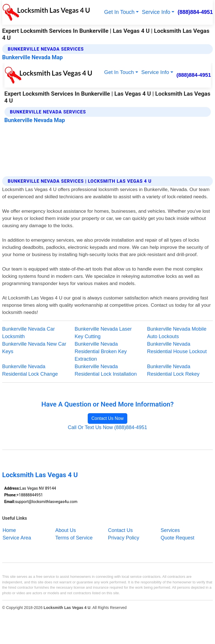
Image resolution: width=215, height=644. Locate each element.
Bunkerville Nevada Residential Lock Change (30, 370)
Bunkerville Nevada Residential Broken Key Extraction (101, 351)
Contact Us (120, 530)
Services (170, 530)
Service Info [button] (156, 12)
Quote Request (178, 538)
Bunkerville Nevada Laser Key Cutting (103, 333)
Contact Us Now (107, 418)
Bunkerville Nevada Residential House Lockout (177, 348)
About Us (66, 530)
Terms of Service (74, 538)
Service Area (17, 538)
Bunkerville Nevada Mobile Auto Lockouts (177, 333)
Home (9, 530)
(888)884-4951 (195, 12)
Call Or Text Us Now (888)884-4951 (108, 427)
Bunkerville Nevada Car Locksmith (29, 333)
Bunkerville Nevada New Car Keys (34, 348)
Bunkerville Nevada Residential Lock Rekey (173, 370)
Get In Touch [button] (119, 12)
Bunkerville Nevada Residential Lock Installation (106, 370)
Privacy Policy (124, 538)
